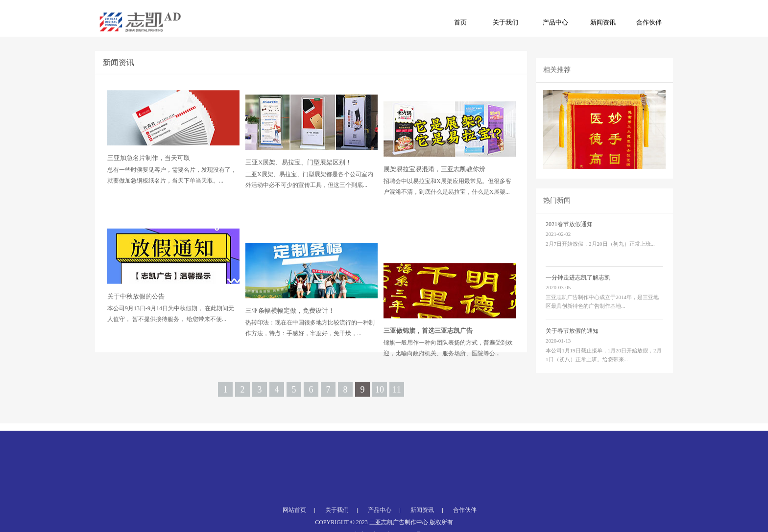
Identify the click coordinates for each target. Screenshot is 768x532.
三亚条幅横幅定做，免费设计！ (290, 345)
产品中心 (555, 22)
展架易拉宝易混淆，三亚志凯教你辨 (434, 192)
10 (380, 400)
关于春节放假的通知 (572, 347)
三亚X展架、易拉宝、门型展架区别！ (299, 181)
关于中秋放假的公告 (136, 324)
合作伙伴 (649, 22)
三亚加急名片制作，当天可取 (149, 174)
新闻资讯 (603, 22)
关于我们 (505, 22)
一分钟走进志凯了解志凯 (578, 293)
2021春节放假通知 (569, 240)
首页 (460, 22)
